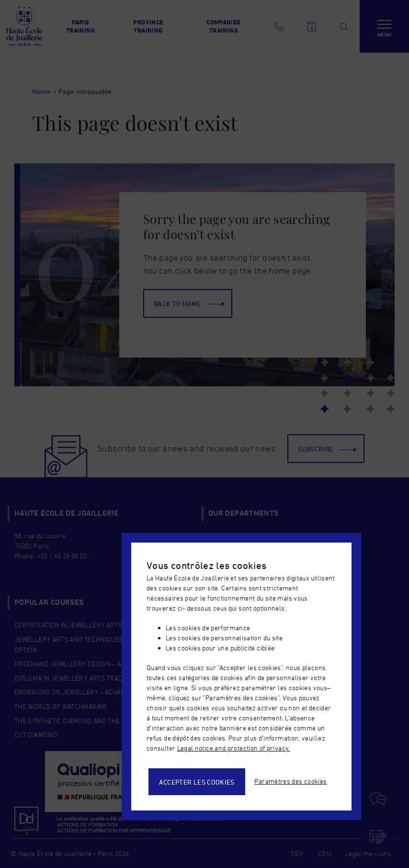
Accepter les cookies (197, 782)
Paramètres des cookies (290, 781)
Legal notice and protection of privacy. (234, 748)
